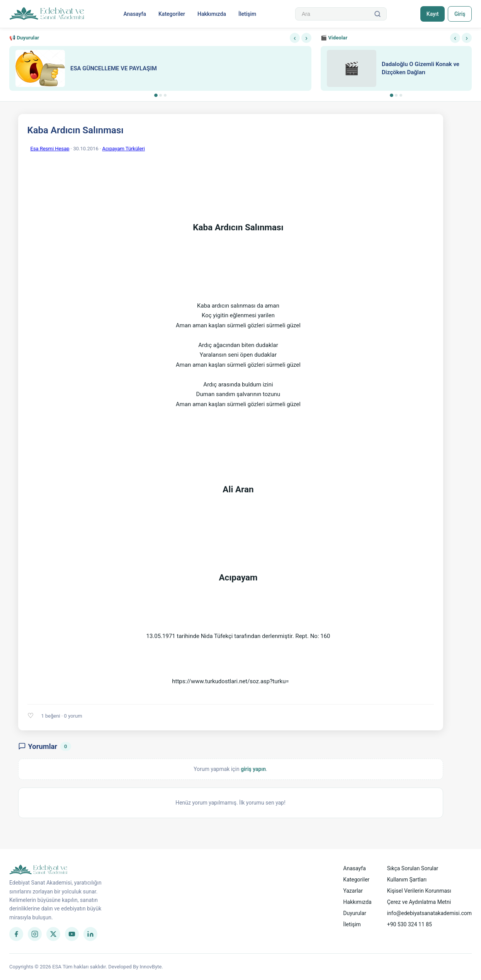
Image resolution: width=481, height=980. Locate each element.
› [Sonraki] (306, 38)
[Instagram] (35, 934)
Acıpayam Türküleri (124, 149)
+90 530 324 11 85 (410, 924)
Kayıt (432, 14)
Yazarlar (353, 891)
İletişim (247, 14)
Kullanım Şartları (407, 880)
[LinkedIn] (90, 934)
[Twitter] (53, 934)
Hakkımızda (212, 14)
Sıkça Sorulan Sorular (413, 868)
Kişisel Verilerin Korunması (419, 891)
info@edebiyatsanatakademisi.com (429, 913)
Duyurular (354, 913)
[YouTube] (72, 934)
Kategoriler (172, 14)
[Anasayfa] (47, 14)
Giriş (460, 14)
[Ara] (377, 14)
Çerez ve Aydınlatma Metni (419, 902)
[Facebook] (16, 934)
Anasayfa (135, 14)
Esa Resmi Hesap (50, 149)
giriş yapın (253, 769)
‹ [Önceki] (295, 38)
